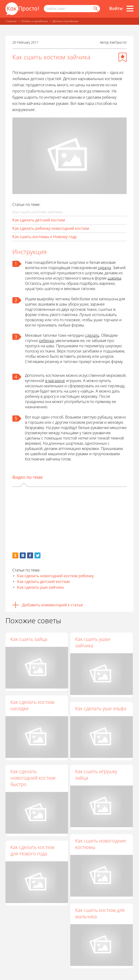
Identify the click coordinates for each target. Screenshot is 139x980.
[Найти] (95, 9)
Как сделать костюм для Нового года (32, 850)
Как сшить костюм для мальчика (100, 913)
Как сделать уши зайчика (40, 587)
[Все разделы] (130, 9)
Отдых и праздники (35, 21)
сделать (92, 335)
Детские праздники (65, 21)
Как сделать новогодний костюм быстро (33, 778)
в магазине (55, 381)
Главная (11, 21)
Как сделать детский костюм (39, 220)
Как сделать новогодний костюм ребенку (55, 576)
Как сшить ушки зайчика (93, 642)
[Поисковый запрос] (72, 9)
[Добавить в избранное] (123, 57)
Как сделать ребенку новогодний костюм (51, 228)
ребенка (46, 341)
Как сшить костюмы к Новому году (45, 237)
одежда (104, 268)
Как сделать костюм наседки (32, 705)
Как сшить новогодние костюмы (101, 844)
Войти (116, 8)
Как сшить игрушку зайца (96, 775)
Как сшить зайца (29, 639)
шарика (114, 278)
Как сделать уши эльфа (101, 708)
